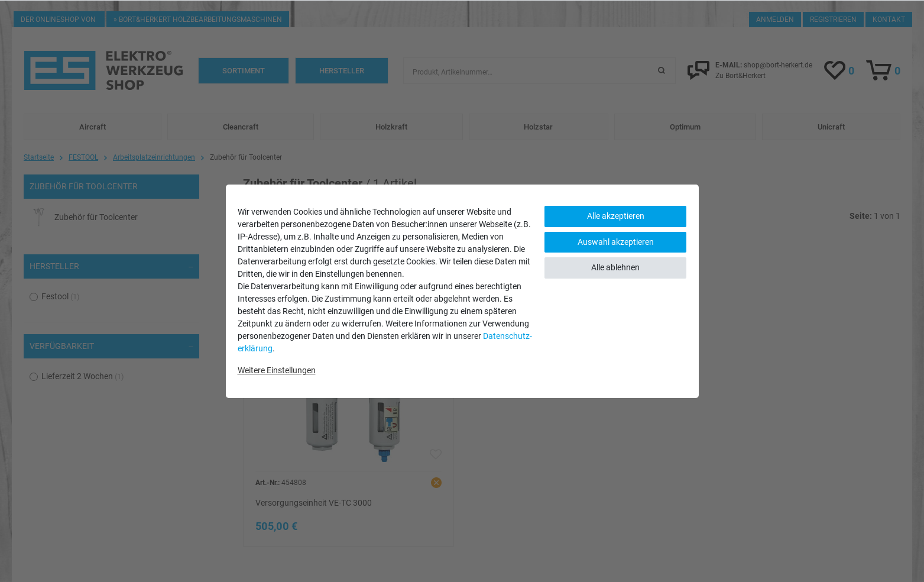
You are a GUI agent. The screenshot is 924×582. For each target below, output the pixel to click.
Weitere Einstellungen (277, 370)
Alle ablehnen (615, 267)
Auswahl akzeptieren (616, 242)
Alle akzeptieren (616, 216)
